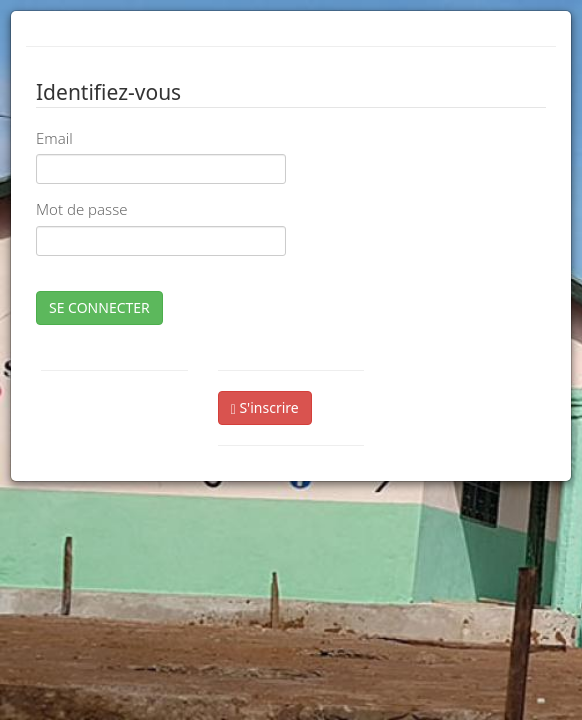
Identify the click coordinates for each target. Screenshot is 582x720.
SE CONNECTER (99, 307)
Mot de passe (81, 209)
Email (54, 138)
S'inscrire (265, 407)
